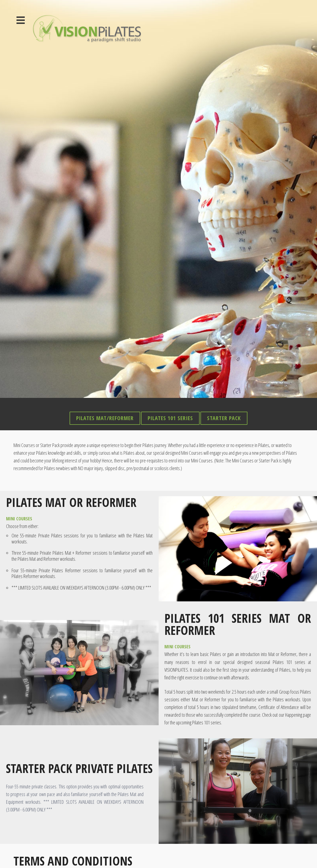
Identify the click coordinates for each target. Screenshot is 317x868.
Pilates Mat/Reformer (105, 344)
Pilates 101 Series (170, 344)
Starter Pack (224, 344)
